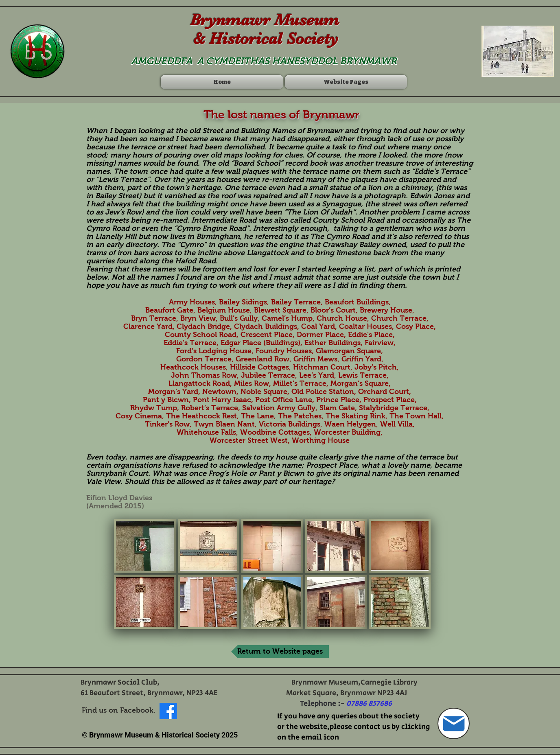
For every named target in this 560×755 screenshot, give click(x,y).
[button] (145, 546)
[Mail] (454, 723)
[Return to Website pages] (280, 651)
